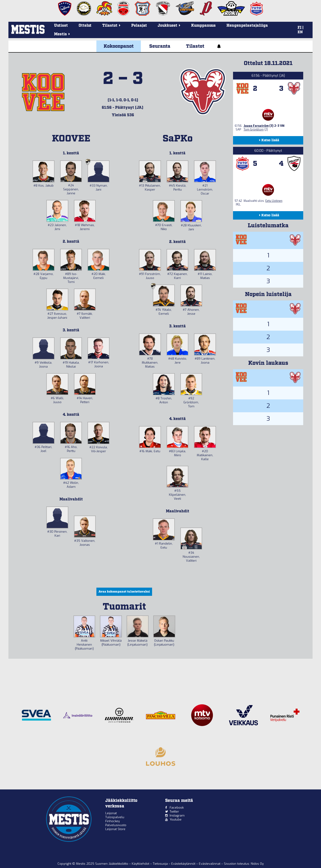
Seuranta (160, 46)
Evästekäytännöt (184, 864)
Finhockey (113, 821)
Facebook (177, 808)
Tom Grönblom (254, 130)
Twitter (174, 812)
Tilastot (195, 46)
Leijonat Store (115, 829)
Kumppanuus (203, 26)
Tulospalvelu (115, 817)
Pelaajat (139, 26)
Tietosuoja (161, 864)
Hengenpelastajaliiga (247, 26)
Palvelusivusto (116, 825)
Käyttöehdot (141, 864)
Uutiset (61, 26)
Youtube (176, 819)
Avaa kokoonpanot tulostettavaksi (124, 592)
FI (299, 28)
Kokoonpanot (119, 46)
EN (300, 32)
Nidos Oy (257, 864)
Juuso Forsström (256, 126)
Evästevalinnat (210, 864)
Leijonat (111, 813)
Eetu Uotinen (274, 201)
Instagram (177, 816)
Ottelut (85, 26)
